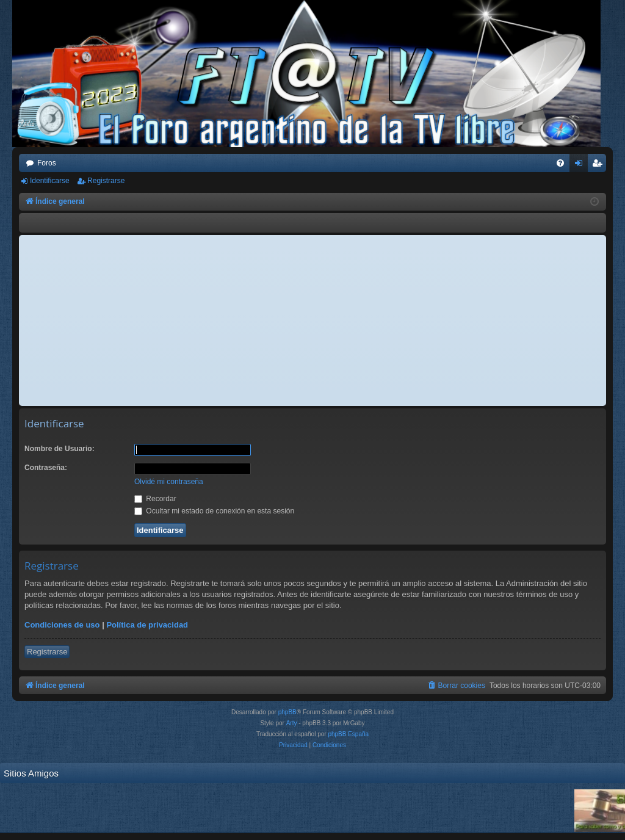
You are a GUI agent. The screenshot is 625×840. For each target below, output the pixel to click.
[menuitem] (560, 163)
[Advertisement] (312, 320)
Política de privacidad (147, 625)
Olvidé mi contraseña (169, 482)
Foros (47, 163)
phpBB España (348, 734)
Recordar (155, 499)
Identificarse (50, 181)
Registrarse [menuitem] (600, 165)
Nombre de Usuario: (60, 449)
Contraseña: (46, 468)
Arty (292, 723)
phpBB (287, 712)
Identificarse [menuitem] (581, 165)
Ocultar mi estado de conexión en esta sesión (214, 511)
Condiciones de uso (62, 625)
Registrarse (106, 181)
